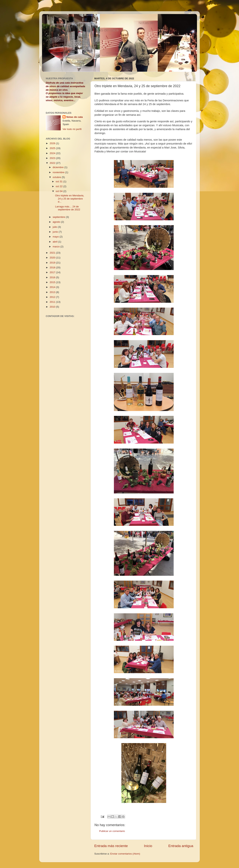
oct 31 (59, 181)
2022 (53, 163)
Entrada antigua (181, 846)
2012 (53, 297)
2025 (53, 148)
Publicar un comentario (112, 831)
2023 (53, 158)
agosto (57, 222)
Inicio (148, 846)
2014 (53, 287)
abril (55, 242)
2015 (53, 282)
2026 (53, 143)
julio (55, 227)
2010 (53, 307)
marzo (56, 247)
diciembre (58, 167)
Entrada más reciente (111, 846)
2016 (53, 277)
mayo (56, 237)
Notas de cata (75, 117)
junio (56, 232)
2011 (53, 302)
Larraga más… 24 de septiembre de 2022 (68, 208)
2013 (53, 292)
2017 (53, 272)
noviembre (59, 172)
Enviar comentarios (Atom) (125, 854)
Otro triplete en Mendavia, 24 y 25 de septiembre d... (70, 198)
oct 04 (59, 191)
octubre (57, 177)
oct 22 (59, 186)
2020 (53, 258)
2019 (53, 263)
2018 (53, 267)
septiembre (59, 217)
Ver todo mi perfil (72, 129)
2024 (53, 153)
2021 (53, 253)
